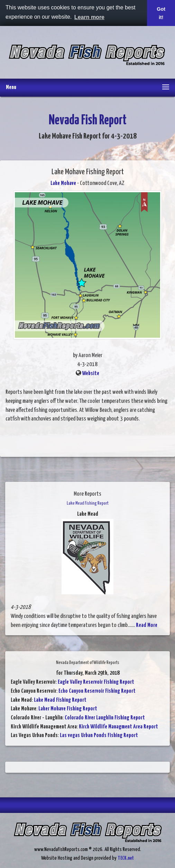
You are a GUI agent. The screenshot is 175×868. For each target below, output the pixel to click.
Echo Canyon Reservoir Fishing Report (97, 691)
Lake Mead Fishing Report (60, 700)
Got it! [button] (161, 13)
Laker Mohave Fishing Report (68, 709)
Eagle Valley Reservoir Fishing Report (96, 682)
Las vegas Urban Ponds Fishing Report (99, 736)
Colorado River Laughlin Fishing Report (105, 718)
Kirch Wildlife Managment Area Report (118, 727)
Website (91, 374)
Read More (147, 625)
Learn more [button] (89, 17)
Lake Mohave (63, 183)
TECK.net (126, 858)
